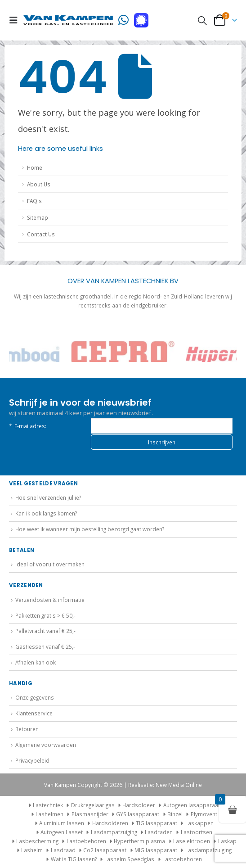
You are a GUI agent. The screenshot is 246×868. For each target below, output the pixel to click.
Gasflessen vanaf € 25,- (45, 646)
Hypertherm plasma (139, 841)
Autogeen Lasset (62, 832)
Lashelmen (49, 814)
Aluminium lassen (62, 823)
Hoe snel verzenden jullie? (48, 497)
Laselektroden (192, 841)
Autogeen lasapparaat (192, 805)
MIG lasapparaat (156, 850)
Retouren (27, 729)
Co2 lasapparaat (105, 850)
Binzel (175, 814)
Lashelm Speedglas (129, 859)
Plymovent (204, 814)
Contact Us (41, 234)
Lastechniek (45, 805)
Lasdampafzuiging (114, 832)
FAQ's (34, 201)
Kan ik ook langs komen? (46, 513)
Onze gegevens (35, 697)
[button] (16, 20)
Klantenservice (34, 713)
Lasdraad (63, 850)
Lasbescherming (37, 841)
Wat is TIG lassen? (74, 859)
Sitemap (38, 217)
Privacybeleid (32, 760)
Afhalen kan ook (36, 662)
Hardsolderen (110, 823)
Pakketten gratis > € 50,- (45, 615)
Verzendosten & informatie (50, 600)
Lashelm (32, 850)
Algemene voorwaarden (46, 745)
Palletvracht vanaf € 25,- (45, 631)
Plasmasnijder (90, 814)
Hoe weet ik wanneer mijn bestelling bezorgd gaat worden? (90, 529)
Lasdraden (159, 832)
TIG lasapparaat (157, 823)
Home (35, 167)
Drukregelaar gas (93, 805)
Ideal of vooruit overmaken (50, 564)
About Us (39, 184)
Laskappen (199, 823)
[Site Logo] (68, 20)
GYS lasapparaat (138, 814)
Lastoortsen (197, 832)
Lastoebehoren (86, 841)
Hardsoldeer (139, 805)
